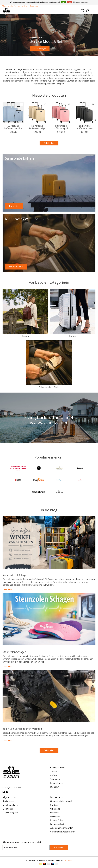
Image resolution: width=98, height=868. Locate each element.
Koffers (73, 336)
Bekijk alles (49, 143)
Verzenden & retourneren (63, 832)
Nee (69, 2)
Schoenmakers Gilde (49, 387)
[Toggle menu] (93, 11)
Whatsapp (55, 809)
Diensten (55, 787)
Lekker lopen (57, 783)
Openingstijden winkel (61, 801)
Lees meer (8, 589)
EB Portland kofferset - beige (37, 127)
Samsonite (55, 779)
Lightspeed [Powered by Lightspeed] (68, 860)
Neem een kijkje (40, 48)
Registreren (8, 801)
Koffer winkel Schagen (15, 575)
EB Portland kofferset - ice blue (13, 127)
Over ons (55, 813)
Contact (54, 805)
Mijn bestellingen (11, 805)
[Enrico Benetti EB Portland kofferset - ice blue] (13, 113)
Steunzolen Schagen (14, 652)
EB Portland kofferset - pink (61, 127)
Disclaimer (55, 816)
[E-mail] (26, 847)
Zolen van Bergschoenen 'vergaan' (22, 729)
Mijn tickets (8, 809)
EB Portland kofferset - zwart (85, 127)
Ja (63, 2)
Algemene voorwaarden (62, 828)
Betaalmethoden (58, 824)
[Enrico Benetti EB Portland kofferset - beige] (37, 113)
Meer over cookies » (81, 2)
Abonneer (59, 847)
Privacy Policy (57, 820)
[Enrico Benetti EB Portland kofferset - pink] (61, 113)
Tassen (25, 336)
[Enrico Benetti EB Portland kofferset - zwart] (85, 113)
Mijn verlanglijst (10, 813)
